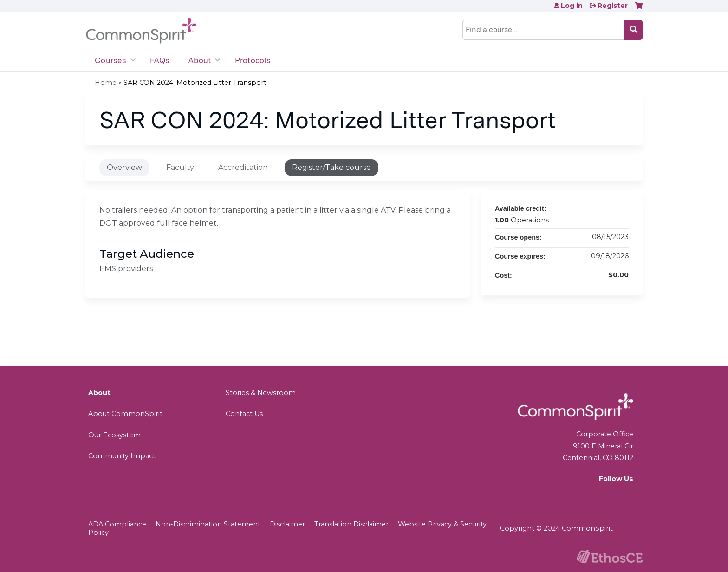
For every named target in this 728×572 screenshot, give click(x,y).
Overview (124, 167)
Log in (572, 6)
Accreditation (243, 167)
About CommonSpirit (125, 414)
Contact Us (244, 414)
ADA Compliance (117, 524)
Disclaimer (287, 524)
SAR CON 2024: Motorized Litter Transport (195, 83)
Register (613, 6)
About (199, 60)
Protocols (253, 60)
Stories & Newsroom (261, 393)
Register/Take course (331, 167)
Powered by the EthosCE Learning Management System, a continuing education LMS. (610, 556)
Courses (110, 60)
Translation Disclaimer (351, 524)
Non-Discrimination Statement (208, 524)
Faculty (180, 167)
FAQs (160, 60)
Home (106, 83)
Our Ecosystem (114, 435)
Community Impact (122, 456)
